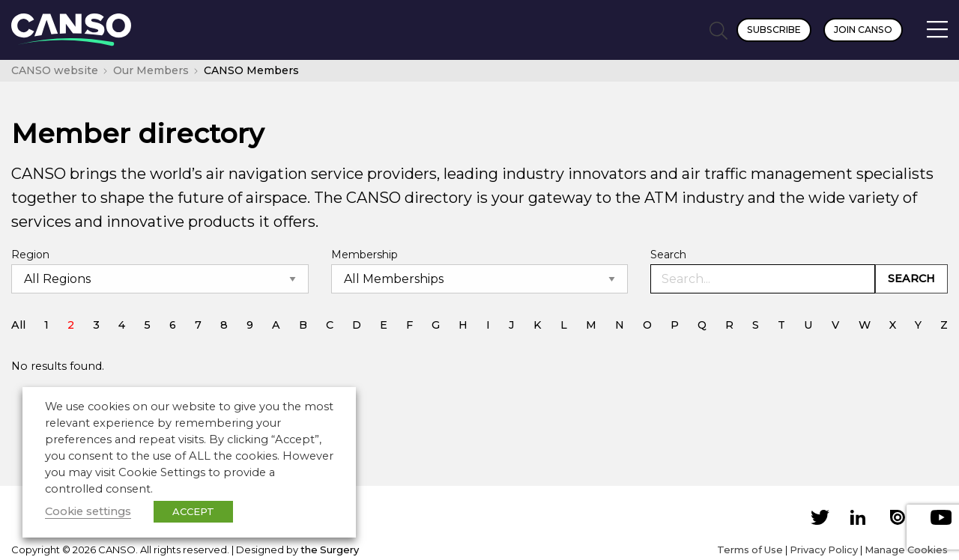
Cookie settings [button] (88, 511)
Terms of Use (750, 550)
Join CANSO (863, 30)
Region (30, 255)
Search (668, 255)
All (18, 325)
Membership (364, 255)
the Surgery (330, 550)
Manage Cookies (906, 550)
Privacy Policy (824, 550)
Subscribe (774, 30)
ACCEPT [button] (193, 511)
